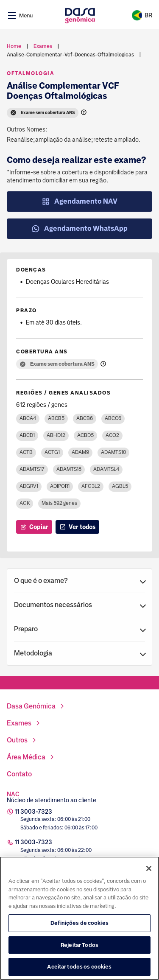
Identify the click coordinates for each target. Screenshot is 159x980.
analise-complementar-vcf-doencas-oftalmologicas (70, 55)
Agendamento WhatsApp (79, 229)
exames (43, 46)
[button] (79, 581)
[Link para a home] (80, 15)
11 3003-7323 (33, 812)
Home (14, 46)
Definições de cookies (79, 964)
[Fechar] (149, 909)
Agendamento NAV (79, 202)
